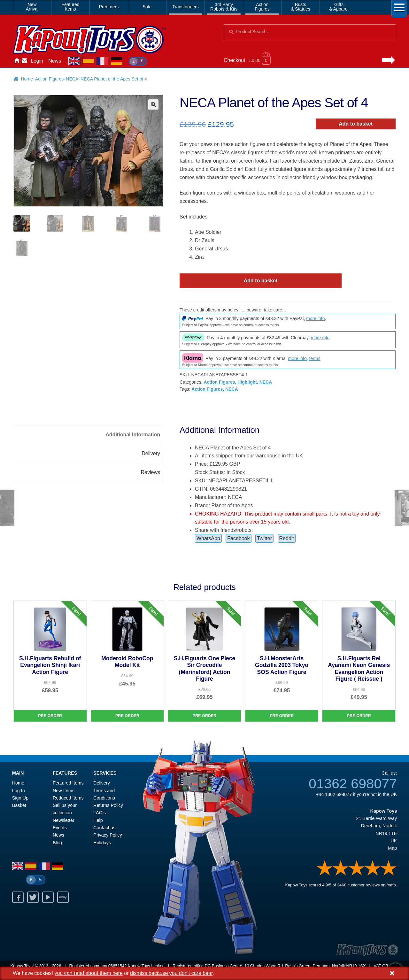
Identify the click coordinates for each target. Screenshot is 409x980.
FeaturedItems (70, 7)
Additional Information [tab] (133, 435)
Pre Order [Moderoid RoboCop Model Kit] (127, 716)
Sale (147, 7)
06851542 (118, 966)
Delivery (102, 783)
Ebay (63, 897)
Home (17, 61)
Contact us (104, 828)
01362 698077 (353, 784)
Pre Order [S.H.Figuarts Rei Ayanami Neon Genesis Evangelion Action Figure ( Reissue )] (359, 716)
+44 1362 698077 (334, 794)
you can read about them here (88, 973)
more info (315, 318)
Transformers (185, 7)
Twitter (264, 538)
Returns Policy (108, 805)
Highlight (247, 382)
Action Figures (49, 79)
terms (315, 358)
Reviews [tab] (150, 472)
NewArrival (32, 7)
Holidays (102, 843)
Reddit (287, 538)
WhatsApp (208, 538)
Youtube (48, 897)
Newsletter (64, 820)
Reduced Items (68, 798)
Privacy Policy (108, 835)
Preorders (109, 7)
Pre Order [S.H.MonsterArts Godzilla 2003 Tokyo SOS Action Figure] (282, 716)
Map (392, 848)
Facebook (238, 538)
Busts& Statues (301, 7)
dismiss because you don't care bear (171, 973)
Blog (57, 843)
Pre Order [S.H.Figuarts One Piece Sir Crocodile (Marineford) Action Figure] (205, 716)
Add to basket (356, 124)
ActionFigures (262, 7)
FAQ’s (100, 813)
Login (37, 61)
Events (60, 828)
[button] (153, 104)
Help (98, 820)
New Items (64, 791)
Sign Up (20, 798)
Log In (19, 791)
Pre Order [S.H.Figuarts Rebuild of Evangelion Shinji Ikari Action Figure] (50, 716)
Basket (19, 805)
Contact (24, 61)
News (55, 61)
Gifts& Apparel (339, 7)
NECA (72, 79)
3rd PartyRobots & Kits (224, 7)
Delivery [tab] (151, 453)
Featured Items (68, 783)
